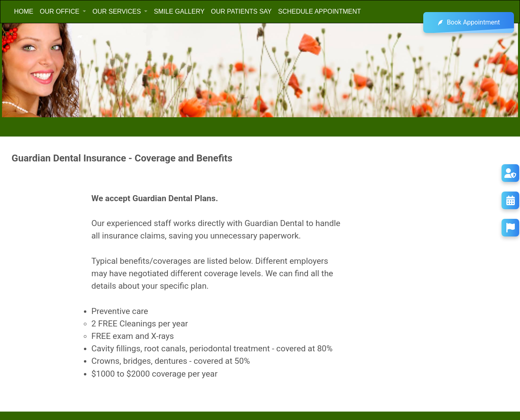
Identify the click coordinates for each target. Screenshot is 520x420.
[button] (63, 12)
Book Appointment (469, 22)
